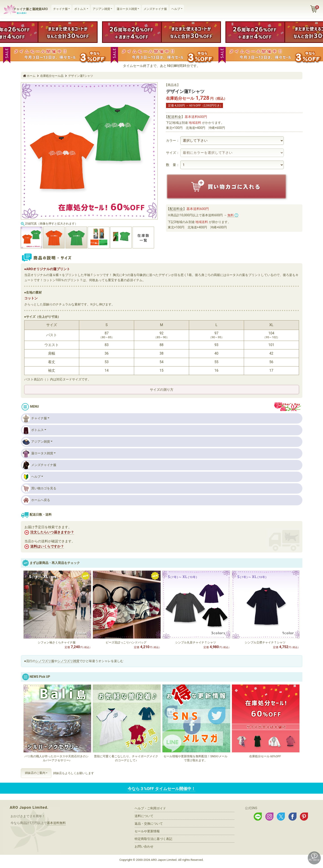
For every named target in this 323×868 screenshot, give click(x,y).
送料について (144, 816)
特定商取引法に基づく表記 (153, 839)
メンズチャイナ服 (155, 9)
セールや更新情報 (147, 831)
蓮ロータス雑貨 (127, 9)
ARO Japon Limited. (29, 807)
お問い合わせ (144, 846)
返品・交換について (149, 824)
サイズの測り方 (162, 390)
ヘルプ (176, 9)
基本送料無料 (56, 823)
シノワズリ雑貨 (68, 661)
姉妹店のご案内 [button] (35, 773)
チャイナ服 (60, 9)
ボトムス (80, 9)
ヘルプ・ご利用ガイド (150, 808)
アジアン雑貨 (101, 9)
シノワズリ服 (45, 661)
